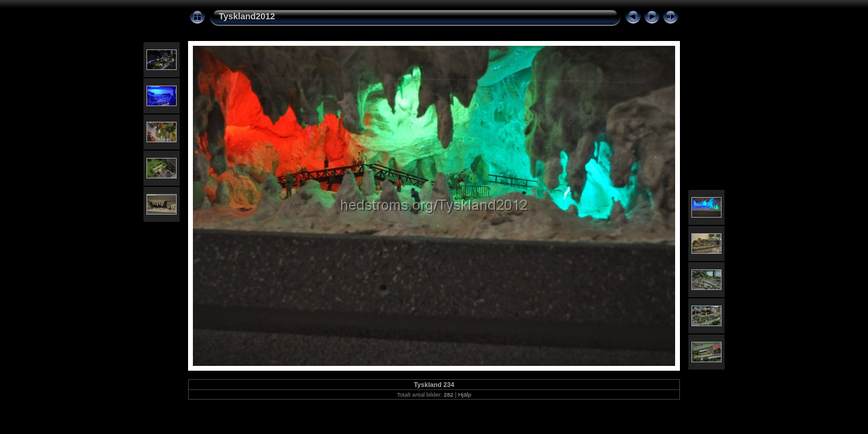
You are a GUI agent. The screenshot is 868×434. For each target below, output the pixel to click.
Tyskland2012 (247, 16)
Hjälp (465, 395)
